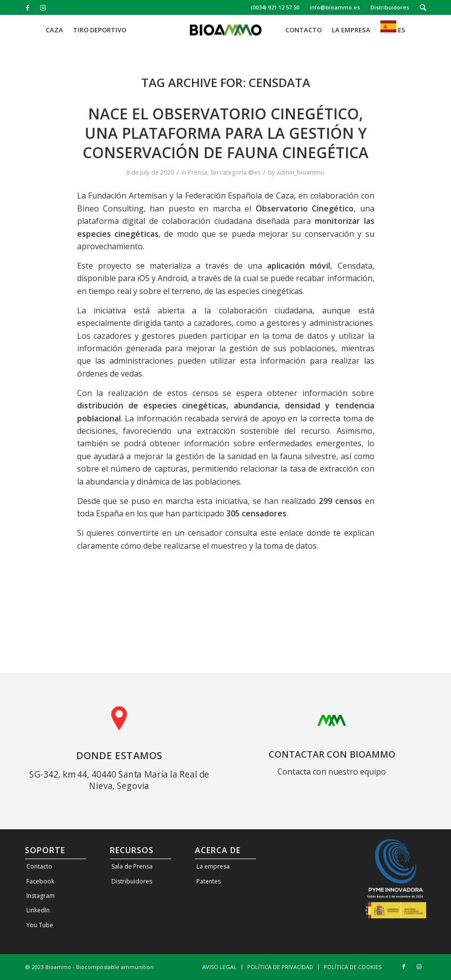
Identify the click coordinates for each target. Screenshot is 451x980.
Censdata (355, 266)
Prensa (198, 172)
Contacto (39, 866)
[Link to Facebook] (28, 7)
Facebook (40, 881)
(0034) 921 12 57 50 (275, 7)
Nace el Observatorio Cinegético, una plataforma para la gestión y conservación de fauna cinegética (225, 133)
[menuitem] (275, 7)
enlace (291, 533)
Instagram (41, 896)
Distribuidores (390, 7)
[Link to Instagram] (43, 7)
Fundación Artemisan (128, 196)
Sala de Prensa (132, 866)
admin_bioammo (301, 172)
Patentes (209, 881)
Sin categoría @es (235, 172)
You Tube (40, 925)
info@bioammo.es (335, 7)
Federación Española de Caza (239, 196)
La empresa (213, 866)
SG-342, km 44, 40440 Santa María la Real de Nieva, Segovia (119, 780)
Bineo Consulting (110, 208)
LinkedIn (38, 910)
